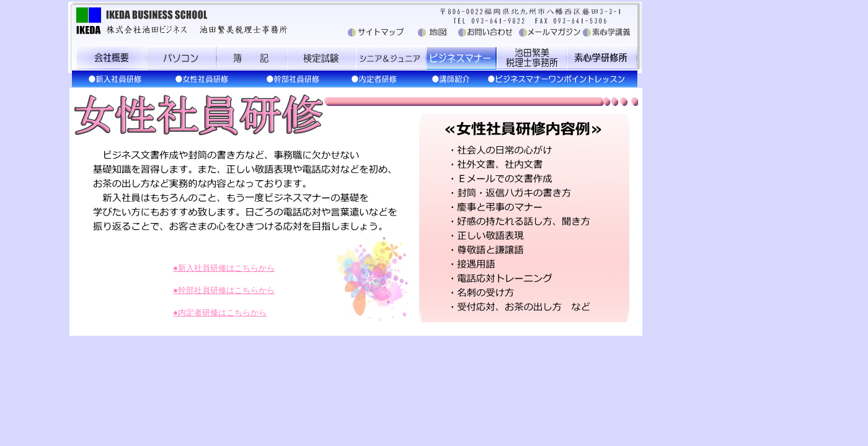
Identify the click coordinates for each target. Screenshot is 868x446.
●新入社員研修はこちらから (224, 268)
